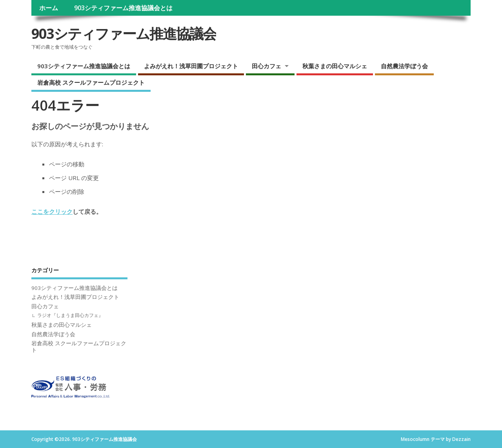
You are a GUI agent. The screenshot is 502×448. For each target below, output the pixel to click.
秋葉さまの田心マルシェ (335, 66)
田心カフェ (266, 66)
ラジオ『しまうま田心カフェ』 (70, 315)
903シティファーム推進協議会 (124, 34)
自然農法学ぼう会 (404, 66)
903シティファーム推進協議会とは (123, 8)
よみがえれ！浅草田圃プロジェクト (191, 66)
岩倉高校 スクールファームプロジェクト (91, 82)
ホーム (49, 8)
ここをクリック (52, 211)
